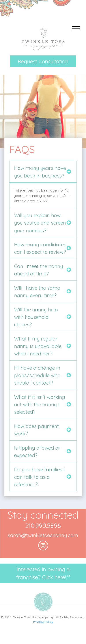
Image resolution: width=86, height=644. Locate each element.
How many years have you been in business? (40, 172)
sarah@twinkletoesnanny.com (43, 535)
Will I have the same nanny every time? (37, 292)
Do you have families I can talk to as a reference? (39, 477)
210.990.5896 (43, 526)
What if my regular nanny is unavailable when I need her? (38, 346)
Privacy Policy (43, 622)
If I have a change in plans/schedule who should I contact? (37, 375)
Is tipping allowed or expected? (37, 452)
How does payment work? (36, 430)
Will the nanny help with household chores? (36, 317)
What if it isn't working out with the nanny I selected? (40, 404)
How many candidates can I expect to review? (40, 248)
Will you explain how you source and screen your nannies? (40, 223)
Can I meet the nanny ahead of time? (39, 270)
